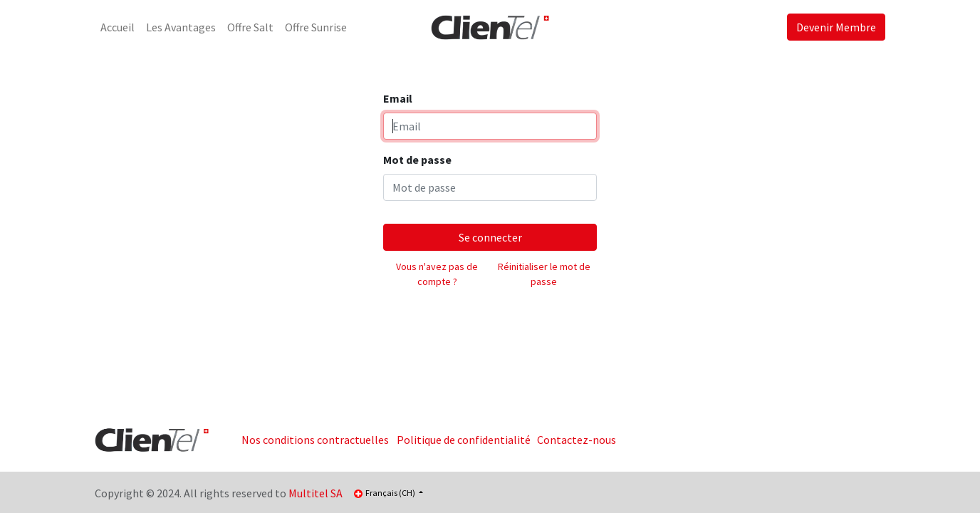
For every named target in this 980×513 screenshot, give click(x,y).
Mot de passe (417, 160)
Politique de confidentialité (464, 440)
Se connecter (490, 237)
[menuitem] (118, 27)
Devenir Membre (836, 27)
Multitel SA (316, 493)
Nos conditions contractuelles (315, 440)
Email (398, 98)
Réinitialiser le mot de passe (544, 274)
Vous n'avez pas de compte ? (437, 274)
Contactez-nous (577, 440)
